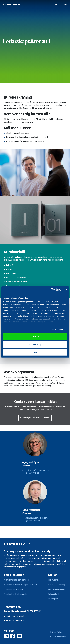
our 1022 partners (18, 302)
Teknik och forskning (57, 585)
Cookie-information (58, 637)
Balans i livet (53, 594)
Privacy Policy (56, 632)
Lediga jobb (53, 599)
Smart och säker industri (14, 589)
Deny (35, 352)
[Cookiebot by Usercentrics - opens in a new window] (51, 290)
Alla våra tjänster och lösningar (16, 580)
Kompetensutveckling (57, 589)
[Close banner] (66, 290)
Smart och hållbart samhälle (15, 594)
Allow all (35, 337)
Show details (57, 329)
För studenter (54, 580)
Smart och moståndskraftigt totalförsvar (20, 585)
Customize (35, 344)
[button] (35, 418)
